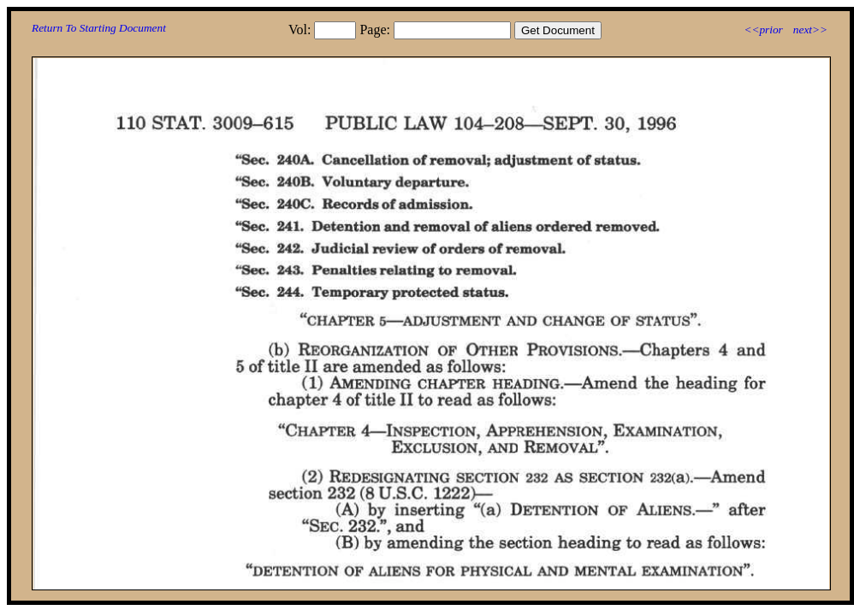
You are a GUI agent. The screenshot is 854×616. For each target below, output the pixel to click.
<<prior (763, 30)
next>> (810, 30)
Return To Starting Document (99, 28)
